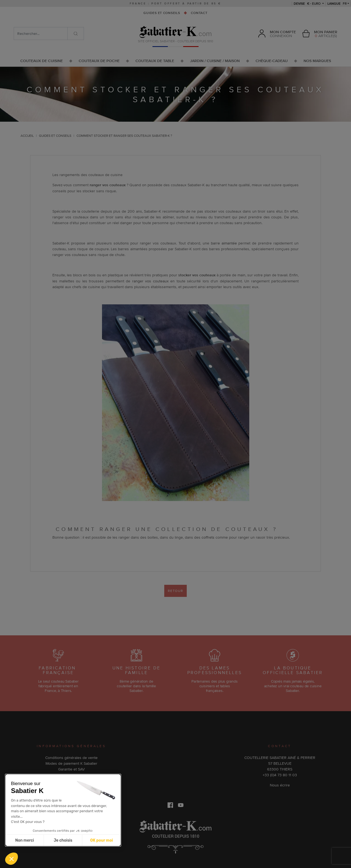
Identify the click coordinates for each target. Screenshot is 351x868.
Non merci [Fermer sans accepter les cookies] (24, 840)
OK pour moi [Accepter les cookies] (102, 840)
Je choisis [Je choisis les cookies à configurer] (63, 840)
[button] (12, 859)
